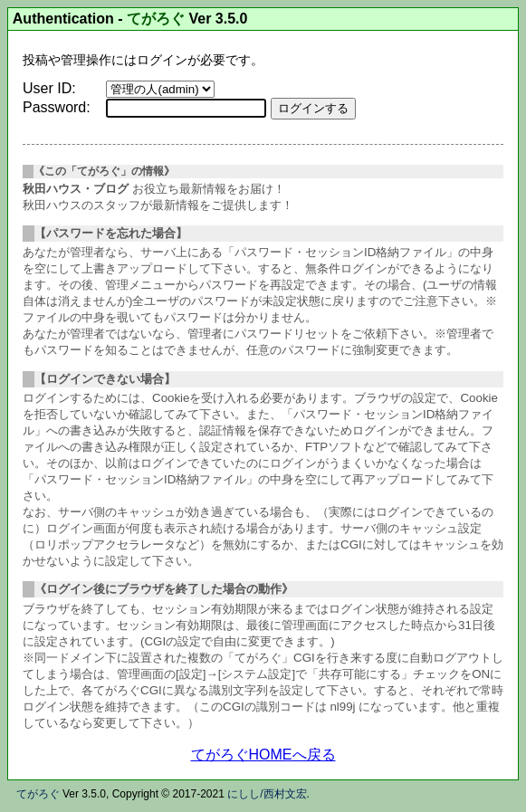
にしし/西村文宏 (267, 794)
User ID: (49, 88)
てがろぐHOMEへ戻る (263, 755)
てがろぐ (156, 19)
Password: (57, 107)
